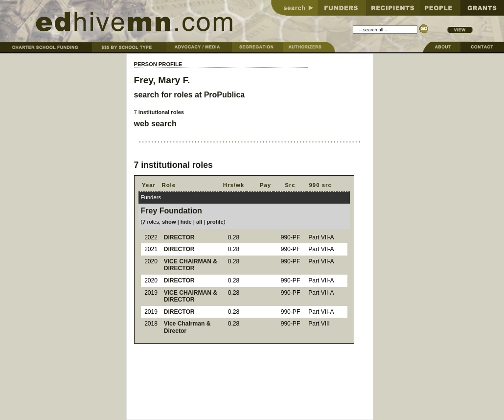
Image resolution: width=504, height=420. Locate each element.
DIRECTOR (179, 237)
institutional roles (161, 112)
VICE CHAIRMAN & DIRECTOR (191, 265)
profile (215, 222)
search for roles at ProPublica (190, 95)
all (199, 222)
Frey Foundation (172, 211)
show (169, 222)
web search (155, 124)
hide (186, 222)
